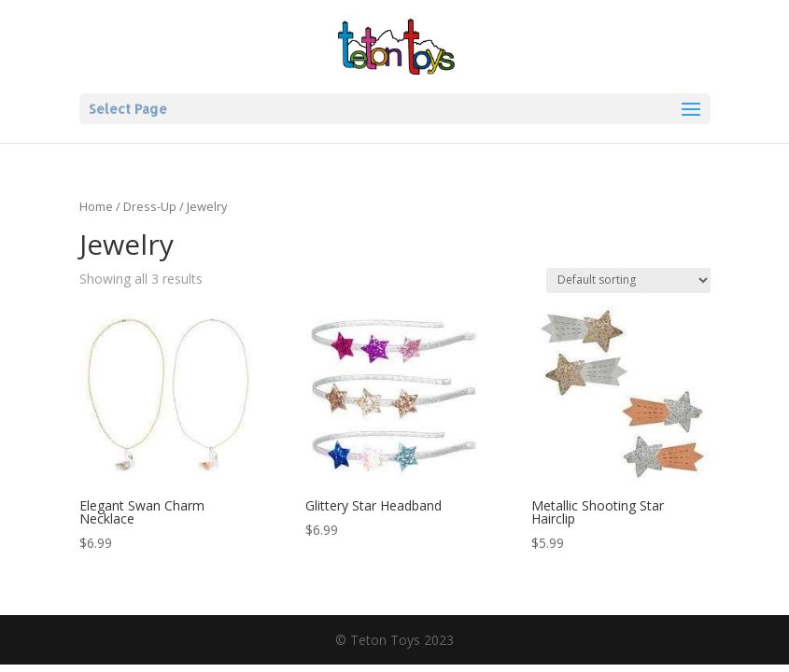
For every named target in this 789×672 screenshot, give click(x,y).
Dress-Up (150, 206)
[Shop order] (628, 280)
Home (96, 206)
